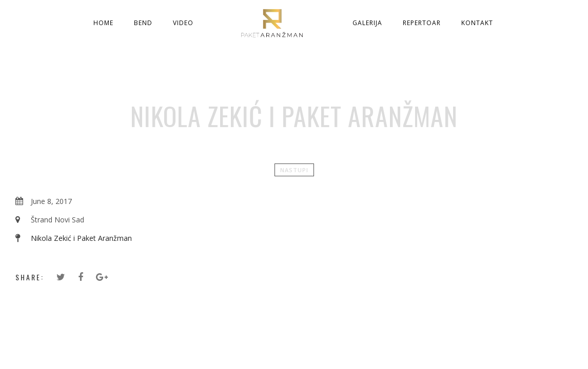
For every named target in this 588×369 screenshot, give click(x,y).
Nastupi (294, 170)
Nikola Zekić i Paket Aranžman (81, 238)
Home (103, 23)
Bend (143, 23)
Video (183, 23)
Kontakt (477, 23)
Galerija (367, 23)
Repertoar (422, 23)
